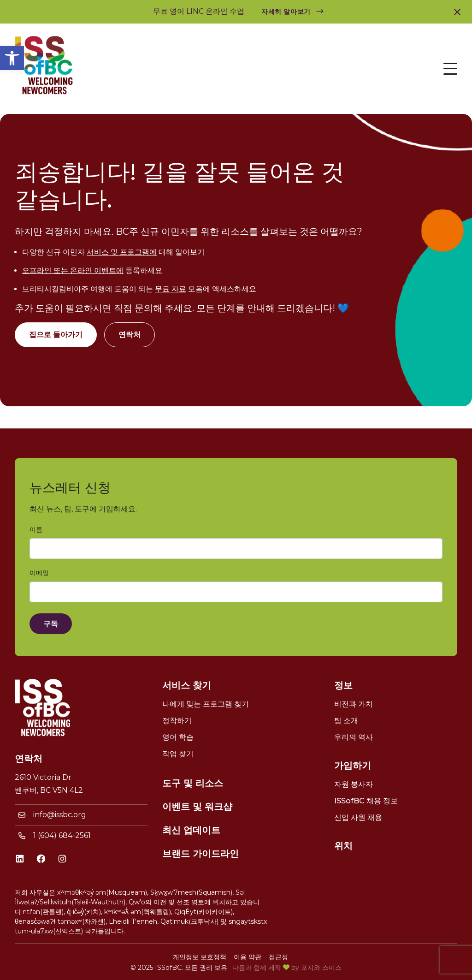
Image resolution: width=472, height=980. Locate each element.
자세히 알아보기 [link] (286, 12)
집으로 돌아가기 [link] (56, 335)
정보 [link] (343, 685)
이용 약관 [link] (248, 957)
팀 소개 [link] (346, 721)
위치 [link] (343, 846)
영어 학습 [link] (178, 737)
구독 (51, 624)
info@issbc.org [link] (60, 815)
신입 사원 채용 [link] (358, 817)
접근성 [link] (278, 957)
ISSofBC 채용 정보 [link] (366, 801)
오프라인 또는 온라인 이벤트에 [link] (73, 270)
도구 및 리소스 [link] (193, 783)
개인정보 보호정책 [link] (200, 957)
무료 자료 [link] (171, 289)
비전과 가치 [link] (354, 704)
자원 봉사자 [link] (354, 784)
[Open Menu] (450, 69)
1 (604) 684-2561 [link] (62, 835)
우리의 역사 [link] (354, 737)
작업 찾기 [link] (178, 754)
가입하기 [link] (353, 766)
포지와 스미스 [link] (321, 968)
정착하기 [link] (177, 721)
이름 (38, 530)
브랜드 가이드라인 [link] (201, 854)
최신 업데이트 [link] (191, 830)
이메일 (41, 573)
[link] (12, 58)
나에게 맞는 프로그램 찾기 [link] (206, 704)
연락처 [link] (130, 335)
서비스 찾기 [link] (187, 685)
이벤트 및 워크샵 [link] (197, 807)
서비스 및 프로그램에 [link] (122, 252)
